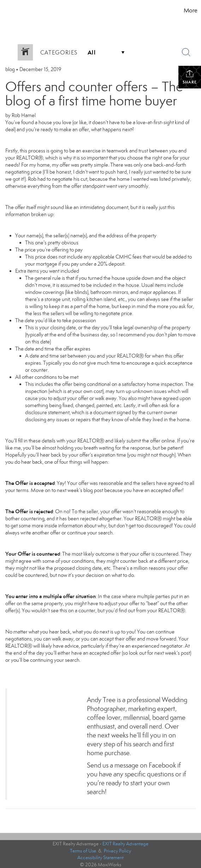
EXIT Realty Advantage (125, 844)
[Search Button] (186, 52)
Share (190, 77)
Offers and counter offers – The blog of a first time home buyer (94, 94)
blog (10, 69)
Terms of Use (83, 851)
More (191, 10)
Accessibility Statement (100, 858)
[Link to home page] (24, 11)
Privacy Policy (117, 851)
